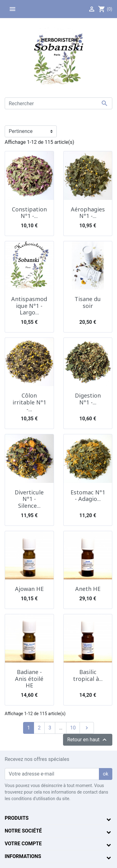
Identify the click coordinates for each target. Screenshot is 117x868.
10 (73, 728)
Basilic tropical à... (88, 675)
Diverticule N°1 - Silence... (29, 499)
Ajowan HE (29, 589)
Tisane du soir (88, 302)
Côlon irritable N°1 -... (29, 402)
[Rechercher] (58, 103)
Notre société (23, 831)
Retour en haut (88, 740)
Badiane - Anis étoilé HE (29, 679)
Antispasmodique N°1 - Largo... (29, 306)
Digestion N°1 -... (88, 399)
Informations (23, 856)
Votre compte (23, 844)
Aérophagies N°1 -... (88, 213)
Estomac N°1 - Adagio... (88, 496)
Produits (17, 818)
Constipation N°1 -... (29, 213)
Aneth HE (88, 589)
